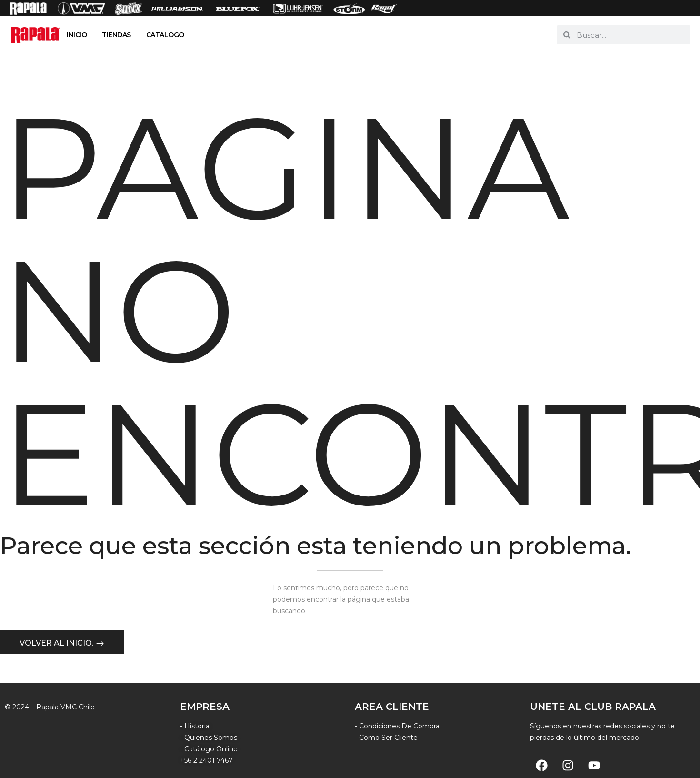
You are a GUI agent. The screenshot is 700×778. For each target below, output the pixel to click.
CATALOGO (165, 35)
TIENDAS (116, 35)
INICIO (77, 35)
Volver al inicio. (57, 644)
